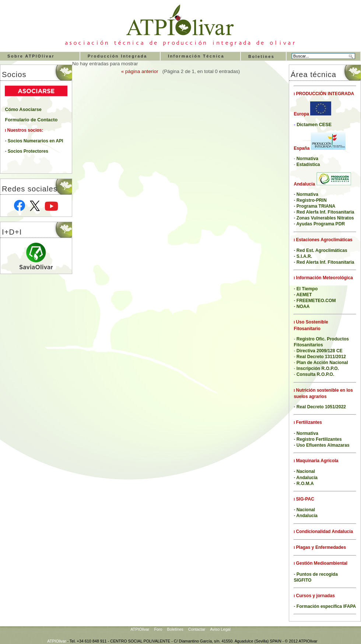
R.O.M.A (305, 484)
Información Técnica (196, 56)
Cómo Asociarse (23, 110)
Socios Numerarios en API (36, 141)
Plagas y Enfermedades (320, 547)
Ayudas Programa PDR (320, 224)
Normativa (307, 433)
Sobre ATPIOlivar (31, 56)
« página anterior (140, 71)
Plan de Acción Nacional (322, 363)
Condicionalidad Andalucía (324, 532)
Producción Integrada (117, 56)
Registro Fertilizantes (319, 439)
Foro (158, 629)
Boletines (261, 56)
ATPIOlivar (140, 629)
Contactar (197, 629)
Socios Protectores (28, 151)
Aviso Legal (220, 629)
